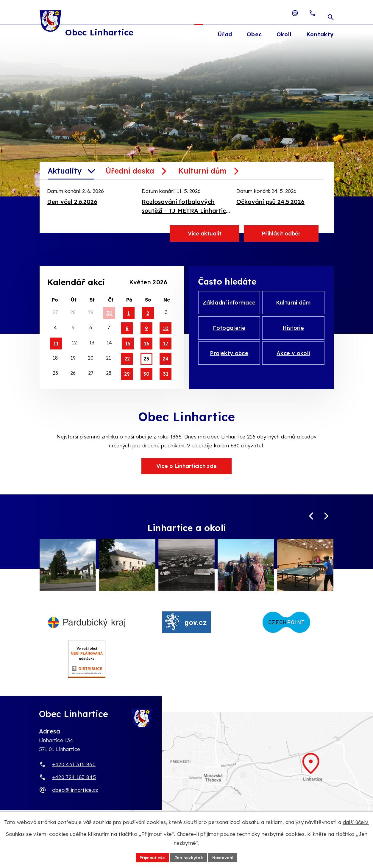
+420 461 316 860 (74, 773)
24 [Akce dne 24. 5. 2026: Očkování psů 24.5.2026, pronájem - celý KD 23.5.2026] (166, 359)
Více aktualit (205, 234)
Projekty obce (229, 358)
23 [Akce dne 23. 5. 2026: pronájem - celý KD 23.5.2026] (146, 359)
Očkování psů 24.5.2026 (270, 202)
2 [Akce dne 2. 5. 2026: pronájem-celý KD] (148, 313)
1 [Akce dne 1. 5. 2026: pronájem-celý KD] (128, 313)
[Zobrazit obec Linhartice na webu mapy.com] (186, 779)
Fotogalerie (229, 331)
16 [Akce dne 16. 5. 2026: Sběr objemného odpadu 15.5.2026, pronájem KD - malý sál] (147, 344)
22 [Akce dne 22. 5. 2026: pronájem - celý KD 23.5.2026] (127, 359)
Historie (293, 331)
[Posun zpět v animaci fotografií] (311, 517)
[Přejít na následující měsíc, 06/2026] (172, 282)
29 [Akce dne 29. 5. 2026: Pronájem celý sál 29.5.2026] (127, 374)
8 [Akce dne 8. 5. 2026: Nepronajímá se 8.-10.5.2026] (127, 328)
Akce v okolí (293, 358)
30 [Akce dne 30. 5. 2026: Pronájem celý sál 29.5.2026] (146, 374)
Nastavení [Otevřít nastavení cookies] (224, 857)
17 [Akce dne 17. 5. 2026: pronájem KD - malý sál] (166, 344)
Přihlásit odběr (281, 234)
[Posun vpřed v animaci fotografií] (326, 517)
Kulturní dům (202, 171)
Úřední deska (130, 171)
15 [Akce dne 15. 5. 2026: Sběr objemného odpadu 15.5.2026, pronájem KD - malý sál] (128, 344)
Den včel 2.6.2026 (72, 202)
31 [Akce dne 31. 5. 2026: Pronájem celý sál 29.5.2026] (166, 374)
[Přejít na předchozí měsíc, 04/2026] (124, 282)
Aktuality (65, 171)
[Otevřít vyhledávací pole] (331, 13)
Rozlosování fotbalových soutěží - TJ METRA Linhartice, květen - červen (186, 207)
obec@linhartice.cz (75, 799)
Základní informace (229, 303)
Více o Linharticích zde (186, 466)
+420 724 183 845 (74, 786)
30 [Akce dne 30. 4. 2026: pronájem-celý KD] (109, 313)
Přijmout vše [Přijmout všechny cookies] (152, 857)
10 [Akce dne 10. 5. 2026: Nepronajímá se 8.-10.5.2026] (166, 328)
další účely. (356, 822)
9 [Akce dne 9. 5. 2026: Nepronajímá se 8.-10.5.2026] (146, 328)
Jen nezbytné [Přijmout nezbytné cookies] (189, 857)
